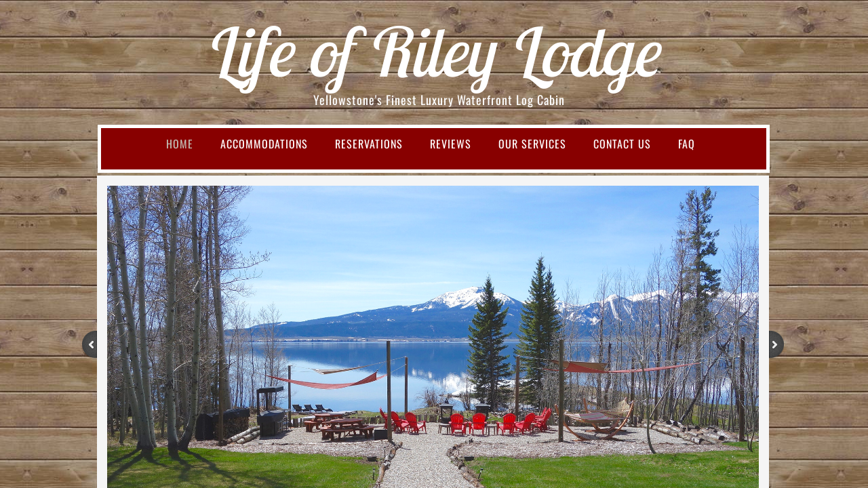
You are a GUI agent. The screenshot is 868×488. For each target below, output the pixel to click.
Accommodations (264, 144)
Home (180, 144)
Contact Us (622, 144)
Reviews (451, 144)
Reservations (369, 144)
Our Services (532, 144)
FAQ (687, 144)
